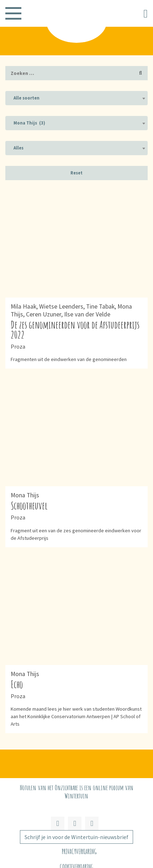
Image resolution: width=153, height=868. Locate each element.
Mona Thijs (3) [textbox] (29, 123)
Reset (76, 173)
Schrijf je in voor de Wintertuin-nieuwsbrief (76, 837)
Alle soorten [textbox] (27, 98)
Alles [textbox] (19, 148)
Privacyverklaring (79, 851)
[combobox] (76, 98)
